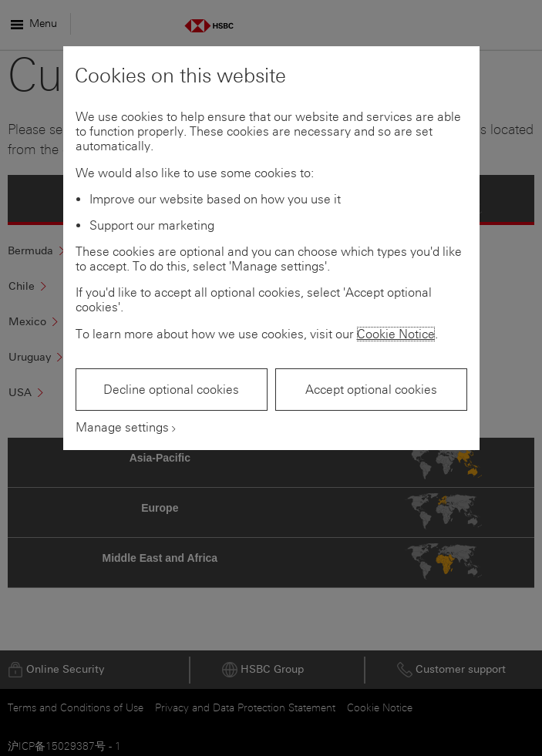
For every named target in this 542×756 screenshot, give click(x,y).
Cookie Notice (396, 334)
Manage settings (122, 427)
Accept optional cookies (371, 390)
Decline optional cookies (171, 390)
